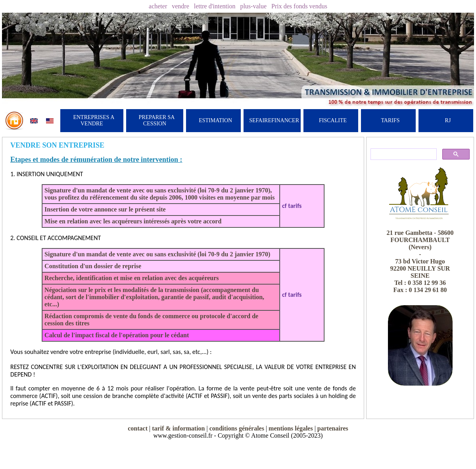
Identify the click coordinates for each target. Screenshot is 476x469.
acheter (158, 6)
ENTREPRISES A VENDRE (94, 120)
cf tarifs (292, 206)
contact (138, 428)
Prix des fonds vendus (299, 6)
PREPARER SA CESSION (157, 120)
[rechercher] (403, 154)
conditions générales (237, 428)
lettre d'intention (215, 6)
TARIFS (390, 120)
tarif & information (178, 428)
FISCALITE (333, 120)
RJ (448, 120)
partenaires (333, 428)
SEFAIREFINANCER (274, 120)
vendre (180, 6)
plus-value (253, 6)
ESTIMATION (215, 120)
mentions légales (291, 428)
